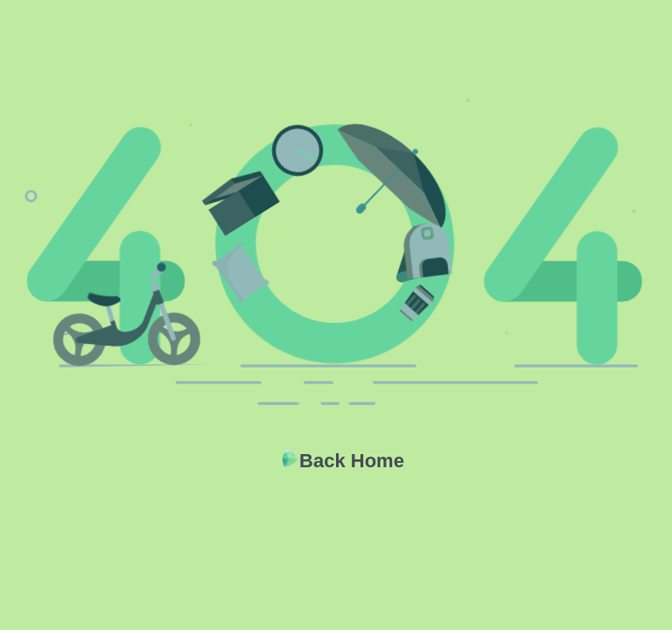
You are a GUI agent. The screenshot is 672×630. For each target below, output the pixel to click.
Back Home (352, 461)
